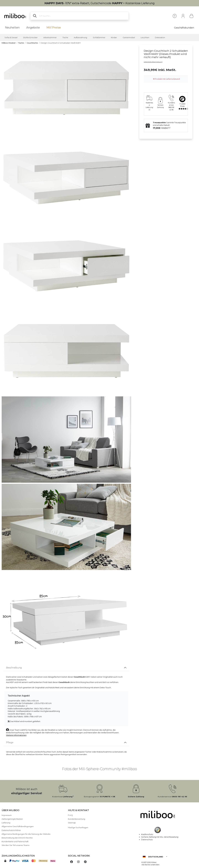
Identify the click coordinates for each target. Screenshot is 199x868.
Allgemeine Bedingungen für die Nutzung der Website (26, 834)
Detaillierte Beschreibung (153, 62)
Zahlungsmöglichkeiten (12, 819)
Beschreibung (14, 668)
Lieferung (6, 823)
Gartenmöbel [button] (129, 38)
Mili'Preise (54, 28)
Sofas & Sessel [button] (11, 38)
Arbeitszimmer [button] (50, 38)
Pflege (10, 742)
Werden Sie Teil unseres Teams (15, 845)
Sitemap (72, 823)
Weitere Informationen (16, 735)
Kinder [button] (114, 38)
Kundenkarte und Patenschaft (15, 842)
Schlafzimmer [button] (99, 38)
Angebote (33, 28)
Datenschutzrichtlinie (11, 830)
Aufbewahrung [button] (80, 38)
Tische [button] (65, 38)
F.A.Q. (71, 815)
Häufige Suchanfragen (78, 828)
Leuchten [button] (145, 38)
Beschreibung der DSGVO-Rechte (17, 838)
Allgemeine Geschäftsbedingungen (18, 826)
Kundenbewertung (77, 819)
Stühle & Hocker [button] (30, 38)
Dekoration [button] (160, 38)
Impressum (7, 815)
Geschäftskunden (184, 28)
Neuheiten (12, 28)
